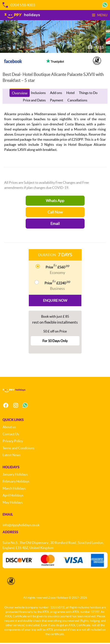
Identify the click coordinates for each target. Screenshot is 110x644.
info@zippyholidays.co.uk (21, 526)
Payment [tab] (57, 102)
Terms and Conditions (18, 449)
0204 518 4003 (19, 5)
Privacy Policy (13, 442)
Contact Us (11, 435)
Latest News (12, 456)
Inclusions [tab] (38, 94)
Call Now (55, 214)
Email (55, 225)
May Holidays (13, 504)
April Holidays (13, 497)
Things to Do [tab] (88, 94)
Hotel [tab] (70, 94)
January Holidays (15, 476)
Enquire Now (55, 302)
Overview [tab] (20, 94)
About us (9, 428)
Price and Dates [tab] (34, 102)
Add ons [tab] (56, 94)
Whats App (55, 202)
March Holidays (14, 490)
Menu (100, 15)
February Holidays (16, 483)
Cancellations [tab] (77, 102)
